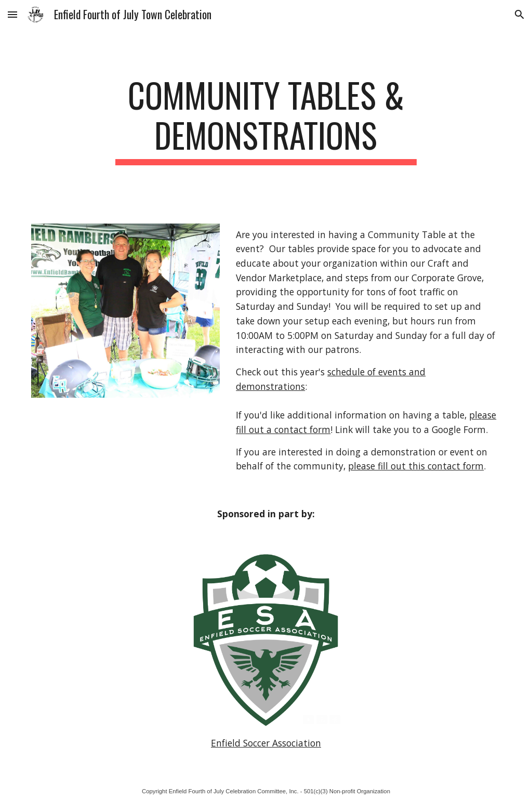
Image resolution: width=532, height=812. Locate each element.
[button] (12, 14)
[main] (266, 120)
